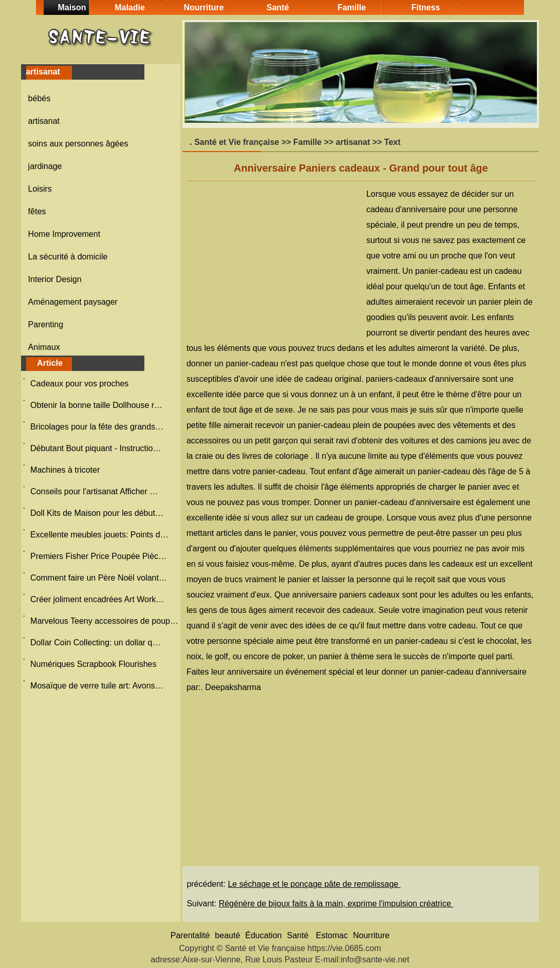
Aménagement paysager (73, 302)
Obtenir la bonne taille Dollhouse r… (96, 405)
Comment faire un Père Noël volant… (99, 578)
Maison (72, 7)
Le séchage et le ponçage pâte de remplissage (314, 884)
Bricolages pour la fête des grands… (97, 427)
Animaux (44, 347)
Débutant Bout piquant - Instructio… (96, 448)
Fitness (425, 7)
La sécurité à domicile (68, 257)
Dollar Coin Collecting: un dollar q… (95, 643)
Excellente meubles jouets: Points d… (99, 535)
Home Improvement (64, 234)
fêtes (37, 211)
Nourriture (203, 7)
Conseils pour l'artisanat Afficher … (94, 491)
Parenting (46, 324)
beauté (227, 935)
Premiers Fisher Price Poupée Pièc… (98, 556)
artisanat (44, 121)
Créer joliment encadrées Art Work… (97, 599)
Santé (278, 7)
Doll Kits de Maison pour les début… (97, 513)
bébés (40, 98)
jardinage (45, 166)
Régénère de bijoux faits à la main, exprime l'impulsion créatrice (336, 904)
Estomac (332, 935)
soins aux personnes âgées (78, 144)
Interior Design (55, 279)
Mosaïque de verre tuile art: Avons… (97, 686)
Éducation (263, 935)
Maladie (130, 7)
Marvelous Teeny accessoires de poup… (104, 621)
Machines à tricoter (66, 470)
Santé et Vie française (237, 142)
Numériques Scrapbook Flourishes (95, 664)
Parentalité (190, 935)
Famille (352, 7)
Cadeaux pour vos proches (81, 384)
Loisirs (40, 189)
